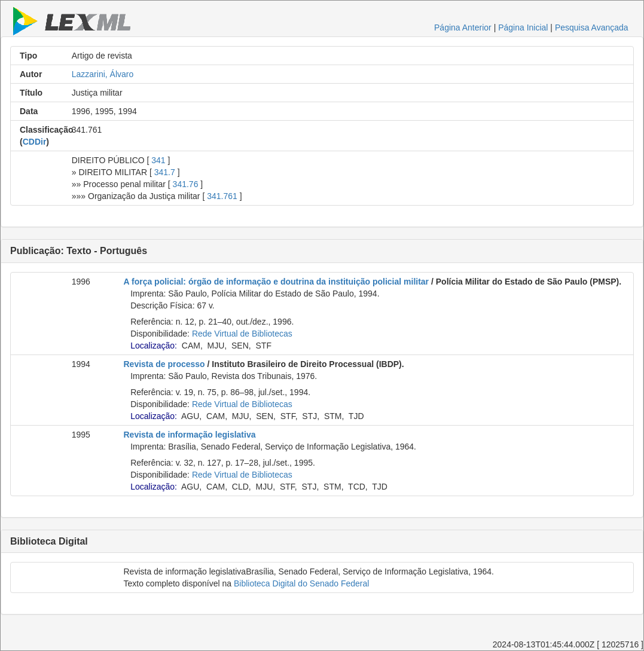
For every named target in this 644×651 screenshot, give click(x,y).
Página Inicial (523, 27)
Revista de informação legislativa (190, 435)
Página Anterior (463, 27)
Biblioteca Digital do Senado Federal (301, 583)
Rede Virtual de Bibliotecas (242, 334)
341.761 (222, 196)
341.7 (165, 172)
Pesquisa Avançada (592, 27)
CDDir (35, 142)
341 (158, 160)
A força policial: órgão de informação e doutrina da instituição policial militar (277, 282)
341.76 (186, 184)
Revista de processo (164, 364)
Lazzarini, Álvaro (103, 74)
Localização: (154, 346)
